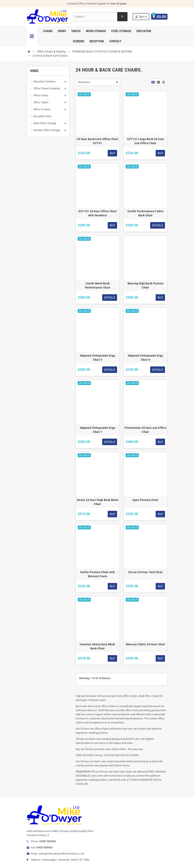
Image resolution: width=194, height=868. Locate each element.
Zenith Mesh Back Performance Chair (98, 285)
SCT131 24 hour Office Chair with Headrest (98, 213)
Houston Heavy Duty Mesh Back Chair (97, 646)
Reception (97, 41)
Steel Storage (121, 31)
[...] (47, 835)
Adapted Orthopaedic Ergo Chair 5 (98, 358)
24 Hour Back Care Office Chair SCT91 (98, 141)
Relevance (84, 82)
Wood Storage (96, 31)
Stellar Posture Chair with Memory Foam (98, 574)
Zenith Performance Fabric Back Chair (145, 213)
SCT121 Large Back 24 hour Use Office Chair (146, 141)
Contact (115, 41)
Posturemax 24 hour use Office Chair (145, 430)
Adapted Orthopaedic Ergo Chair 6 (146, 358)
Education (144, 31)
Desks (62, 31)
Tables (76, 31)
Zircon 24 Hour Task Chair (146, 572)
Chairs (48, 31)
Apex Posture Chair (145, 500)
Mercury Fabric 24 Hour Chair (146, 644)
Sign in (141, 17)
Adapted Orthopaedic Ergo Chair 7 (98, 430)
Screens (79, 41)
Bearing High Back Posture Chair (146, 285)
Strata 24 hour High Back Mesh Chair (98, 502)
